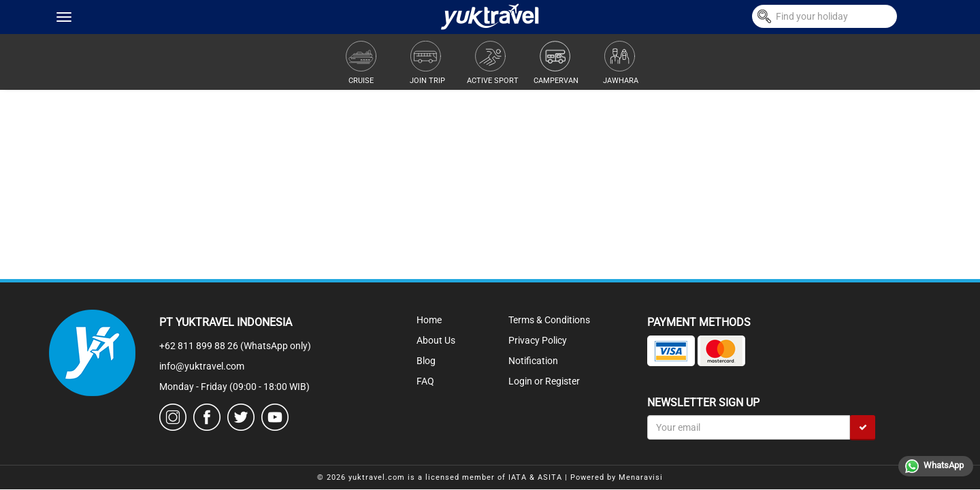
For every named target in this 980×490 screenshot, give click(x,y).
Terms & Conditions (549, 320)
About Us (436, 340)
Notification (533, 361)
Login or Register (544, 381)
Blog (426, 361)
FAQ (425, 381)
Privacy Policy (538, 340)
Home (429, 320)
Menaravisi (641, 477)
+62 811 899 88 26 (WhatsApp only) (235, 346)
